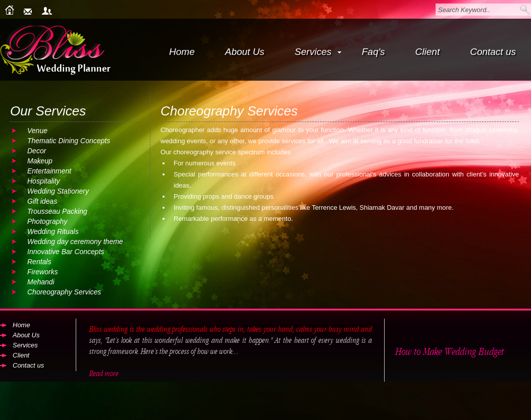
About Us (245, 52)
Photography (47, 221)
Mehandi (41, 282)
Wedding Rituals (53, 231)
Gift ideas (42, 201)
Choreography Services (64, 292)
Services (318, 52)
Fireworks (43, 272)
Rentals (39, 262)
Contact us (493, 52)
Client (428, 52)
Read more (103, 374)
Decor (37, 151)
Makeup (40, 161)
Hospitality (44, 181)
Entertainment (49, 171)
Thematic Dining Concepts (69, 141)
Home (182, 52)
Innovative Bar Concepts (66, 252)
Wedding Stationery (58, 191)
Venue (37, 131)
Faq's (374, 52)
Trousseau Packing (57, 211)
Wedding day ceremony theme (75, 242)
